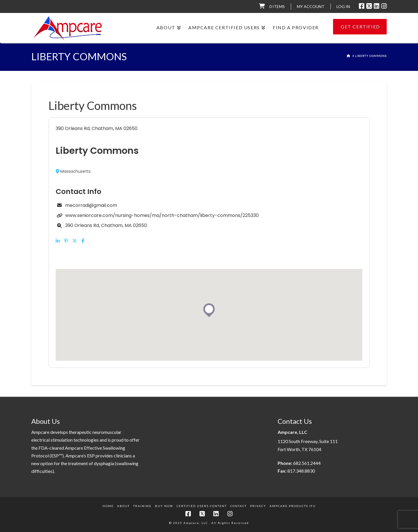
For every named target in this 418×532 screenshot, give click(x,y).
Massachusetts (73, 171)
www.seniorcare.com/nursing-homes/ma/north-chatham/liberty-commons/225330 (162, 215)
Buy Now (164, 506)
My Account (311, 6)
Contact (238, 506)
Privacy (258, 506)
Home (108, 506)
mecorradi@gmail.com (91, 205)
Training (142, 506)
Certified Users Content (202, 506)
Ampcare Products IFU (293, 506)
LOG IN (343, 6)
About (123, 506)
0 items (277, 6)
